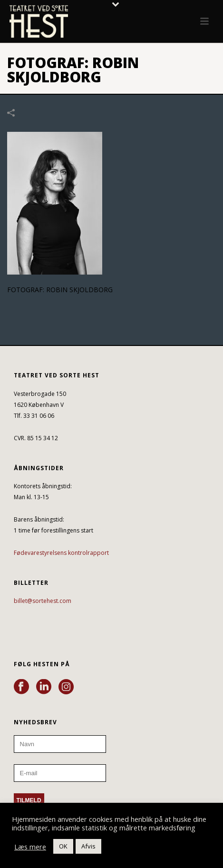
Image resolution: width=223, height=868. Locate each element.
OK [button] (63, 846)
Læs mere (30, 847)
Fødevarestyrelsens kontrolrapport (61, 553)
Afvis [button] (88, 846)
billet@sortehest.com (43, 601)
